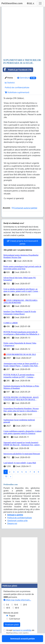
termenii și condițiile (22, 637)
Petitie (9, 78)
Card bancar (15, 626)
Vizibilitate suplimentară (17, 92)
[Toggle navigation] (40, 3)
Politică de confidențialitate (17, 87)
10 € (16, 612)
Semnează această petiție (23, 219)
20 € (25, 612)
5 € (8, 612)
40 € (8, 615)
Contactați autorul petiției (24, 208)
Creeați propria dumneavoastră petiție (22, 249)
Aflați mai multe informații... (17, 607)
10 (6, 483)
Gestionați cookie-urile (17, 527)
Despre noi (12, 530)
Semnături (27, 78)
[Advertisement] (22, 33)
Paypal (12, 623)
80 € (17, 615)
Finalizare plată (12, 631)
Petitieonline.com (12, 3)
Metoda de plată (11, 620)
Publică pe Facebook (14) (17, 70)
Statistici (10, 83)
